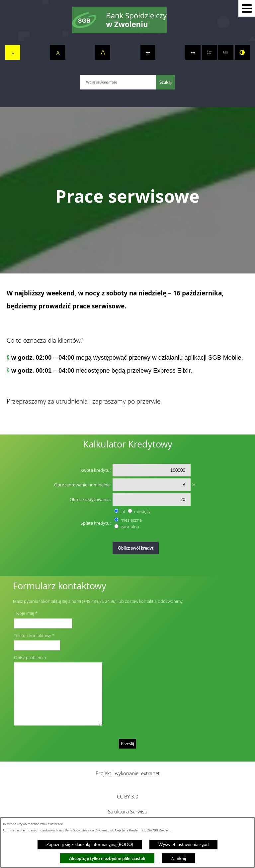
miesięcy (142, 511)
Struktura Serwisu (128, 811)
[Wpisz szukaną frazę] (118, 82)
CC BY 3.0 (128, 796)
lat (123, 511)
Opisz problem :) (30, 657)
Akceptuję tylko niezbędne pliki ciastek (107, 858)
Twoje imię (24, 613)
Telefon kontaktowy (33, 635)
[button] (247, 8)
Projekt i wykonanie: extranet (128, 773)
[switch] (148, 53)
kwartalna (130, 527)
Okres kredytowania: (90, 499)
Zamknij (178, 858)
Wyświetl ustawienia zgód (184, 844)
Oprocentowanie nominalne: (82, 485)
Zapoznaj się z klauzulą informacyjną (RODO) (89, 844)
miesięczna (131, 520)
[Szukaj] (166, 82)
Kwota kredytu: (95, 470)
